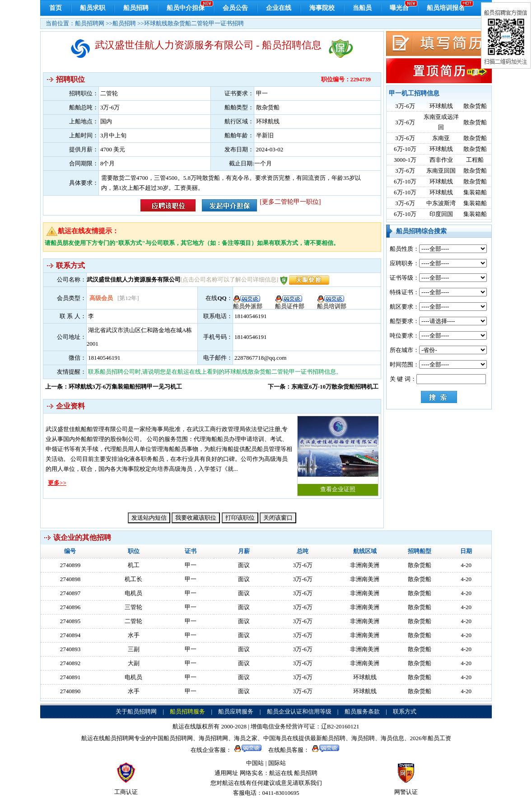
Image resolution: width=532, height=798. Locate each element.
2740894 (70, 635)
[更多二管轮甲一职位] (290, 202)
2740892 (70, 663)
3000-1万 (405, 160)
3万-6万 (405, 106)
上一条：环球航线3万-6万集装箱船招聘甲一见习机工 (114, 387)
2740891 (70, 677)
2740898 (70, 579)
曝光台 (399, 8)
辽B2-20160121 (340, 726)
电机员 (133, 593)
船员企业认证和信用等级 (299, 711)
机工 (134, 565)
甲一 (191, 565)
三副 (134, 649)
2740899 (70, 565)
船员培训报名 (446, 8)
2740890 (70, 691)
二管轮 (133, 621)
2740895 (70, 621)
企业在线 (279, 8)
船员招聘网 (90, 23)
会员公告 (235, 8)
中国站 (255, 763)
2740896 (70, 607)
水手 (134, 635)
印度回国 (441, 214)
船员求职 (93, 8)
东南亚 (441, 138)
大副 (134, 663)
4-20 (466, 565)
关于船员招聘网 (136, 711)
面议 (244, 565)
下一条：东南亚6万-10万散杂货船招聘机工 (323, 387)
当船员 (362, 8)
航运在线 (281, 773)
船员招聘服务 (187, 711)
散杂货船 (475, 106)
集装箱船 (475, 192)
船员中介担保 (186, 8)
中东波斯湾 (441, 203)
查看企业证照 (338, 454)
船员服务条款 (362, 711)
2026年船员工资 (431, 738)
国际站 (277, 763)
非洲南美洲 (365, 565)
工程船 (475, 160)
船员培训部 (332, 303)
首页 (56, 8)
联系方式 (405, 711)
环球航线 (441, 106)
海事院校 (322, 8)
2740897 (70, 593)
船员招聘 (136, 8)
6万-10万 (405, 149)
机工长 (133, 579)
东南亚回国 (441, 171)
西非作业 (441, 160)
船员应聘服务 (236, 711)
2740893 (70, 649)
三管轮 (133, 607)
